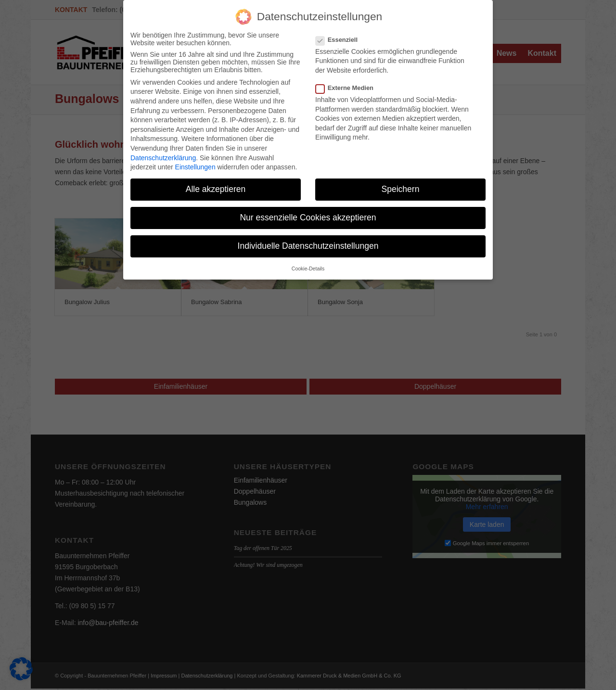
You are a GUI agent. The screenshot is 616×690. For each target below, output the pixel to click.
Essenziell (340, 37)
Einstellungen (195, 164)
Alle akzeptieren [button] (216, 186)
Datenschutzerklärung (163, 155)
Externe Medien (348, 85)
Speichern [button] (401, 186)
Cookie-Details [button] (308, 266)
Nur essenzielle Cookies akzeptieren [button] (308, 215)
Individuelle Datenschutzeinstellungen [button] (308, 243)
